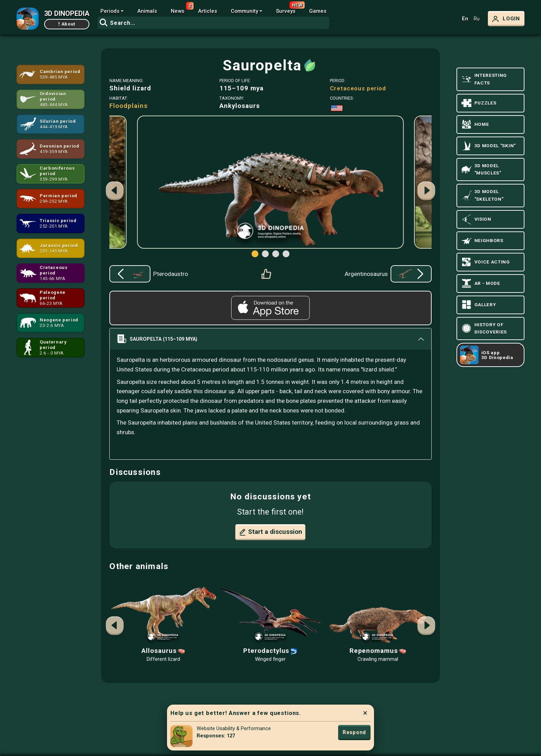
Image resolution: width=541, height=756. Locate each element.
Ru (477, 19)
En (465, 19)
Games (318, 11)
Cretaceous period (358, 88)
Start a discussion (270, 532)
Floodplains (128, 106)
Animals (147, 11)
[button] (426, 192)
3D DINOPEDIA (67, 13)
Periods (110, 11)
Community (244, 11)
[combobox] (213, 23)
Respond (354, 732)
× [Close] (365, 713)
